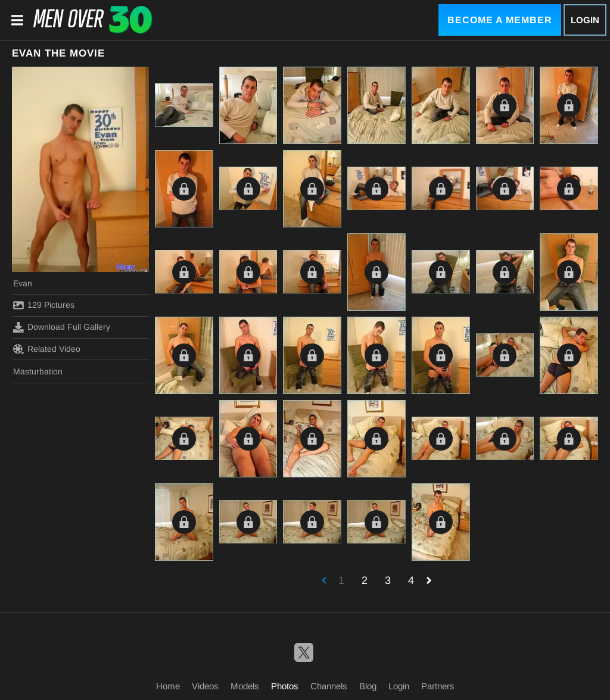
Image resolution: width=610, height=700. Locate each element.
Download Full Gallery (62, 327)
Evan (23, 283)
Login (585, 20)
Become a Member (500, 20)
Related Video (47, 349)
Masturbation (38, 371)
